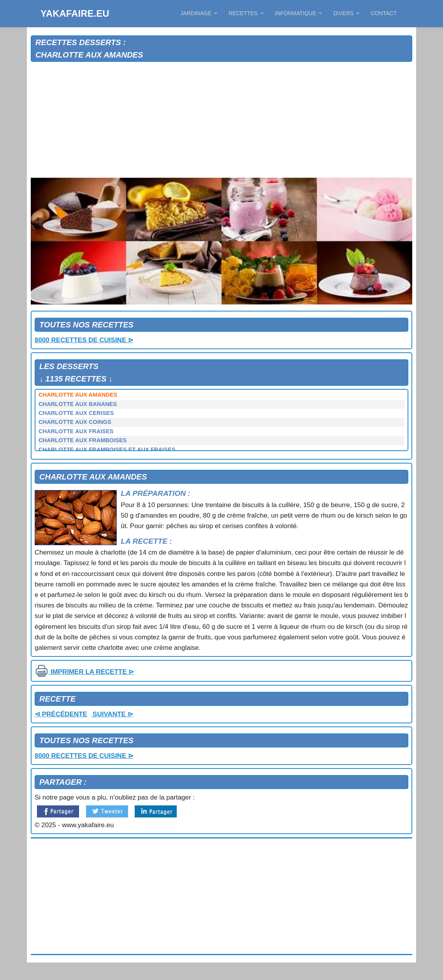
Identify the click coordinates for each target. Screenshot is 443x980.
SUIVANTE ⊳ (112, 714)
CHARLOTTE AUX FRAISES (76, 431)
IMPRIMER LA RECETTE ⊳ (84, 672)
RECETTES (246, 13)
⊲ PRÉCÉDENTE (61, 714)
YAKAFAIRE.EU (75, 13)
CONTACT (384, 13)
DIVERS (346, 13)
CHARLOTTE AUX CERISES (76, 413)
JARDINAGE (199, 13)
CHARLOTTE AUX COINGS (75, 422)
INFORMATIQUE (298, 13)
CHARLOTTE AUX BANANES (78, 404)
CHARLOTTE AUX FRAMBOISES (83, 440)
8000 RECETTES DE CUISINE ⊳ (84, 340)
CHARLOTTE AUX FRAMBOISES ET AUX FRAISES (107, 450)
